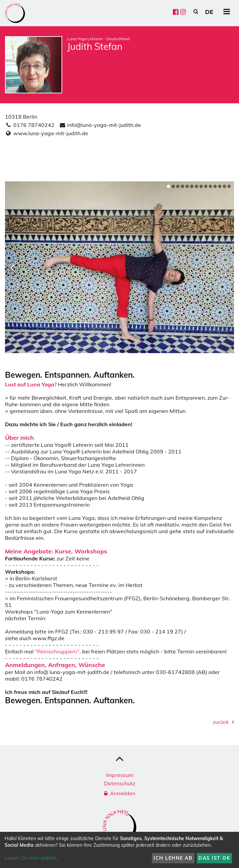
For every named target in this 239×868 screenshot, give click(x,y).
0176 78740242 (34, 125)
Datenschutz (120, 783)
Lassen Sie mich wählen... (32, 858)
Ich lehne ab (173, 858)
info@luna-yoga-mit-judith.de (104, 125)
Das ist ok (214, 858)
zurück (221, 722)
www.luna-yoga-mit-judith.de (51, 133)
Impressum (120, 775)
